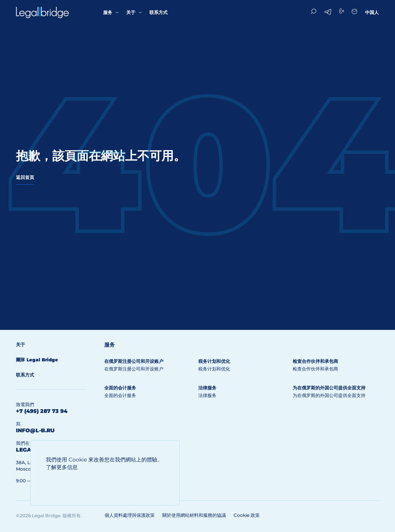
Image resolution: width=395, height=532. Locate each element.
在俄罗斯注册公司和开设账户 (134, 361)
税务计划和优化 (214, 361)
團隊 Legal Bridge (37, 360)
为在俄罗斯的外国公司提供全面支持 (329, 388)
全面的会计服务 (120, 388)
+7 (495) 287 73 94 (42, 411)
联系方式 (158, 12)
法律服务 (207, 388)
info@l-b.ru (35, 430)
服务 (108, 12)
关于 (131, 12)
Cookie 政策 (247, 515)
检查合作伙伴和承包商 (315, 361)
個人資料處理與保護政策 (130, 515)
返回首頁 (25, 177)
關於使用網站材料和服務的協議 (194, 515)
